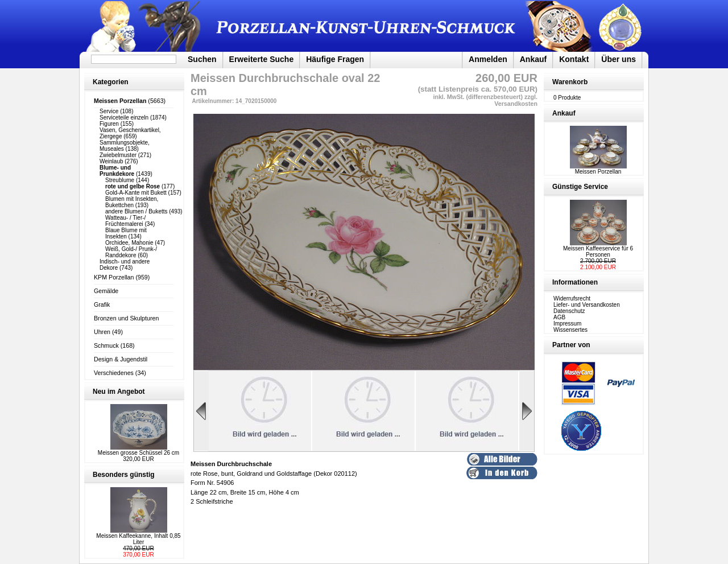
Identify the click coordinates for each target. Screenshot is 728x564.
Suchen (202, 59)
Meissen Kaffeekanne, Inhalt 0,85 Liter (138, 539)
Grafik (102, 304)
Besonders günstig (124, 475)
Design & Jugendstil (121, 359)
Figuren (109, 124)
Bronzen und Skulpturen (126, 318)
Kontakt (574, 59)
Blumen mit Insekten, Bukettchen (132, 202)
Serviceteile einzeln (124, 118)
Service (109, 111)
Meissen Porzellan (598, 169)
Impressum (567, 324)
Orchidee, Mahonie (129, 243)
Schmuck (106, 345)
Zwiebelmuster (118, 155)
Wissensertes (570, 330)
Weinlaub (111, 161)
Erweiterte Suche (262, 59)
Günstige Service (580, 187)
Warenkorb (570, 82)
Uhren (102, 332)
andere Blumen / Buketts (136, 211)
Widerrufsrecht (572, 299)
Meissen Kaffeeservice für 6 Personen (598, 252)
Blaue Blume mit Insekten (126, 233)
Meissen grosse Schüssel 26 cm (138, 453)
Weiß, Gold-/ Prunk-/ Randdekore (131, 252)
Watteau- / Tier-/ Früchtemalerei (125, 221)
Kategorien (111, 82)
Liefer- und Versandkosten (587, 305)
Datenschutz (569, 311)
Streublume (120, 180)
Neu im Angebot (119, 392)
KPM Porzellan (114, 277)
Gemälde (106, 291)
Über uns (619, 59)
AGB (559, 317)
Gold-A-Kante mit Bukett (136, 193)
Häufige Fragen (335, 59)
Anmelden (488, 59)
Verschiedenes (114, 373)
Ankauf (533, 59)
